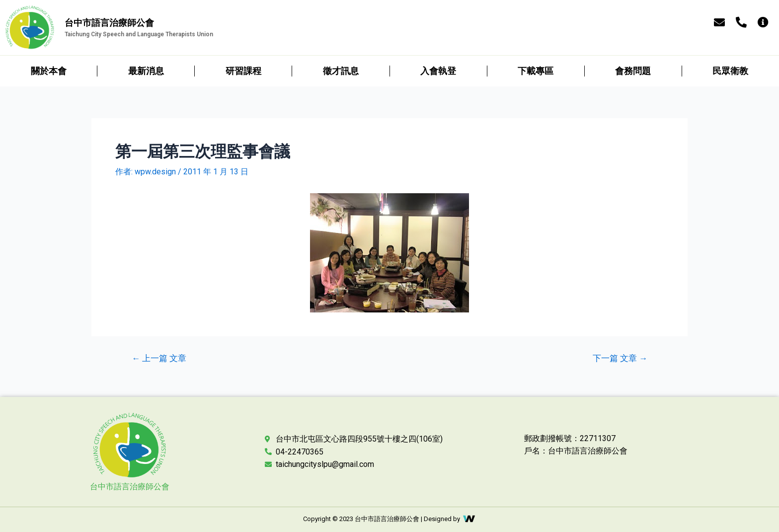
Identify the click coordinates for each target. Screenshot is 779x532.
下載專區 (536, 71)
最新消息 (146, 71)
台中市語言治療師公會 (130, 487)
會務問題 (633, 71)
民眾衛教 (730, 71)
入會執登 (438, 71)
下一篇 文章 (620, 358)
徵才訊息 (341, 71)
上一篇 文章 (159, 358)
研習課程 (243, 71)
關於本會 (49, 71)
